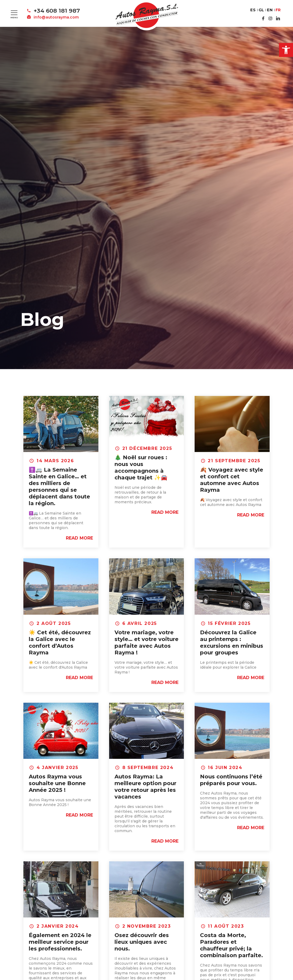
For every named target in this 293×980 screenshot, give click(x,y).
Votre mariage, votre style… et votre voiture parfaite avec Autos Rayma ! (146, 642)
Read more (79, 538)
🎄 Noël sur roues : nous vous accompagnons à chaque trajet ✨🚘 (141, 467)
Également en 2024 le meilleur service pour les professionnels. (60, 942)
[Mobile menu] (14, 13)
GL (261, 10)
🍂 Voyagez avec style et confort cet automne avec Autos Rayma (232, 480)
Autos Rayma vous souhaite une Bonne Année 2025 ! (57, 783)
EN (270, 10)
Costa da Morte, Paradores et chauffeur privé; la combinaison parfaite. (231, 945)
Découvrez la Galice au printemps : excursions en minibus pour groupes (232, 642)
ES (253, 10)
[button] (286, 50)
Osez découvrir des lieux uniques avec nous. (142, 942)
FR (278, 10)
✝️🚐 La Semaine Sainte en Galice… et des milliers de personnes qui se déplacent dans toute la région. (59, 487)
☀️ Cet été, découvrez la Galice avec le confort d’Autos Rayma (60, 642)
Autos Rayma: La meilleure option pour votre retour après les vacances (145, 787)
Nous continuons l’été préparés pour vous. (231, 780)
